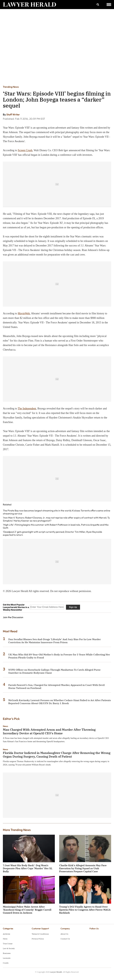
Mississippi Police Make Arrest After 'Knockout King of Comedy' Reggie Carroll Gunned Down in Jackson (27, 910)
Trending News (11, 87)
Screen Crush (25, 150)
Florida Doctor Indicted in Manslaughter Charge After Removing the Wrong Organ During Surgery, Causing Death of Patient (57, 755)
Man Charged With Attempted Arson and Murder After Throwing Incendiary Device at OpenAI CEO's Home (49, 731)
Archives (6, 934)
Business (7, 953)
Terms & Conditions (40, 934)
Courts (6, 963)
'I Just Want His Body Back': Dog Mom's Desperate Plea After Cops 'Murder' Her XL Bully (28, 868)
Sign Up (73, 607)
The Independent (27, 409)
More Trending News (17, 830)
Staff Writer (13, 114)
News (5, 726)
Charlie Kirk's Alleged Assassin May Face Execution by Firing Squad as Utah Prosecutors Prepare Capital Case (83, 868)
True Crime (8, 944)
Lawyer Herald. (56, 972)
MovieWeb (24, 313)
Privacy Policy (38, 939)
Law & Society (9, 948)
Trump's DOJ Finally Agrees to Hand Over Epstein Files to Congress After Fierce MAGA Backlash (85, 910)
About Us (64, 934)
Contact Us (65, 939)
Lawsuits (7, 958)
